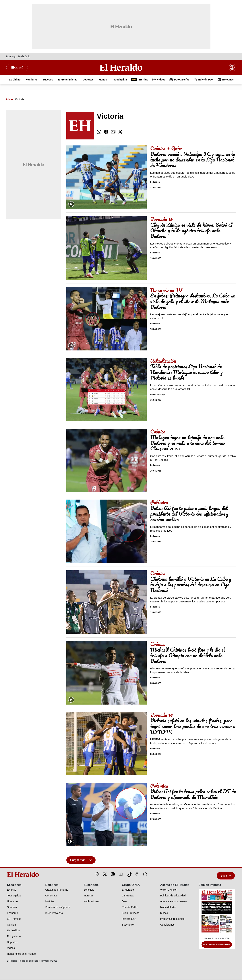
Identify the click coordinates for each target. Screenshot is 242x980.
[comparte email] (113, 132)
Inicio (10, 100)
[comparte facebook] (106, 132)
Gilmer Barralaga (158, 395)
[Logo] (121, 68)
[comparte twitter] (120, 132)
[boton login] (232, 68)
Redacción (155, 183)
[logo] (24, 875)
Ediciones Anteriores (217, 945)
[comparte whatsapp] (99, 132)
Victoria (20, 100)
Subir (226, 876)
